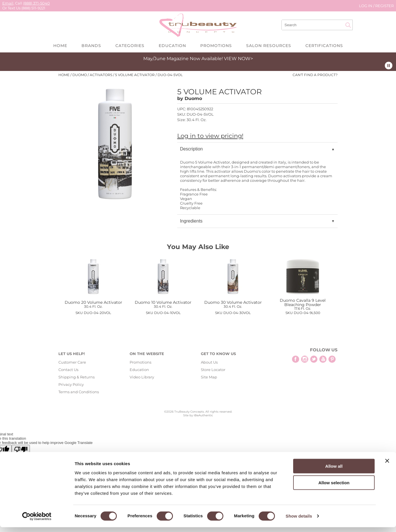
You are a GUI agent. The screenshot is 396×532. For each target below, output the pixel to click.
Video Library (142, 377)
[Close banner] (387, 465)
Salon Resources (269, 46)
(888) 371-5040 (36, 3)
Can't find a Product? (315, 75)
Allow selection (334, 487)
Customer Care (72, 362)
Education (172, 46)
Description (191, 149)
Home (60, 46)
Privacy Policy (71, 384)
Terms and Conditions (79, 392)
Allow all (334, 471)
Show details (299, 521)
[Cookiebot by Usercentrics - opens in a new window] (37, 521)
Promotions (216, 46)
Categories (130, 46)
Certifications (324, 46)
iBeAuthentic (203, 415)
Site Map (209, 377)
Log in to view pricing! (210, 136)
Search (348, 25)
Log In (366, 6)
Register (384, 6)
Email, (8, 3)
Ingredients (191, 221)
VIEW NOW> (238, 59)
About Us (209, 362)
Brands (91, 46)
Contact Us (68, 370)
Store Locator (213, 370)
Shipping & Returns (76, 377)
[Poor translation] (21, 450)
